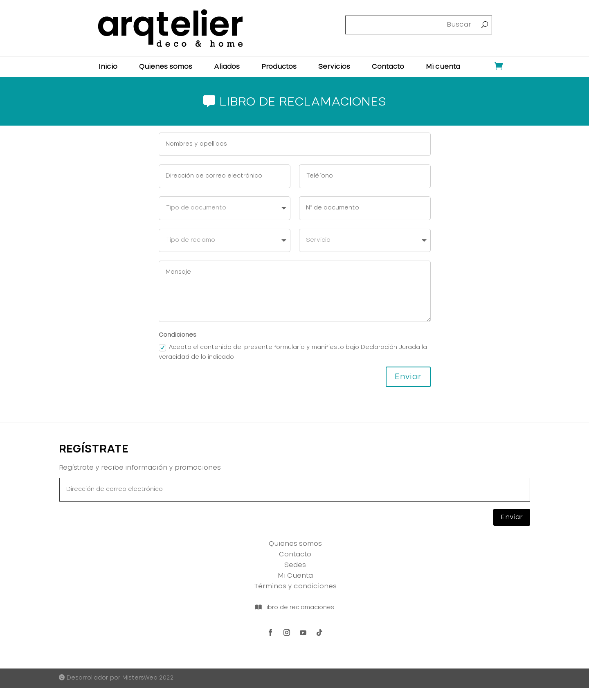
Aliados (227, 67)
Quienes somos (166, 67)
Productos (279, 67)
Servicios (334, 67)
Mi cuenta (443, 67)
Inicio (108, 67)
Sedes (295, 565)
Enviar (408, 377)
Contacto (388, 67)
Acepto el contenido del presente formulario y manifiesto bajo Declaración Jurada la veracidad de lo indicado (293, 352)
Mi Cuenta (295, 576)
